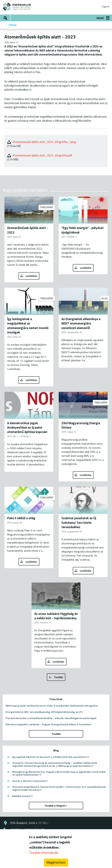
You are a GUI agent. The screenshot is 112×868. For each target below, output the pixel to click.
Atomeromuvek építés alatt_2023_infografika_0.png (44, 142)
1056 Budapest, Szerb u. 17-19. (29, 823)
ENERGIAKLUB (17, 7)
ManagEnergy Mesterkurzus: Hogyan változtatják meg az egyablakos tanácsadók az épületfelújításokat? (59, 773)
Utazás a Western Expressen (30, 781)
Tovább (58, 677)
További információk (44, 853)
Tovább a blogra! (56, 806)
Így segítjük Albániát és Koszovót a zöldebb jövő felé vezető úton (51, 757)
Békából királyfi (23, 796)
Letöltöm (31, 276)
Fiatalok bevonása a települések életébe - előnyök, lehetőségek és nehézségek (51, 718)
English (106, 7)
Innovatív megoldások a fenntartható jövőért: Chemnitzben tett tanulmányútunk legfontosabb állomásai (59, 788)
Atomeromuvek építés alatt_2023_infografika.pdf (42, 155)
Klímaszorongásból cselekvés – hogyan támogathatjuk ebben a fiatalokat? (49, 724)
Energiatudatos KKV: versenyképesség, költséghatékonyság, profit (44, 712)
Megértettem (56, 863)
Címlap (13, 25)
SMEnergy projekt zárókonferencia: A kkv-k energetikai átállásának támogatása (52, 706)
